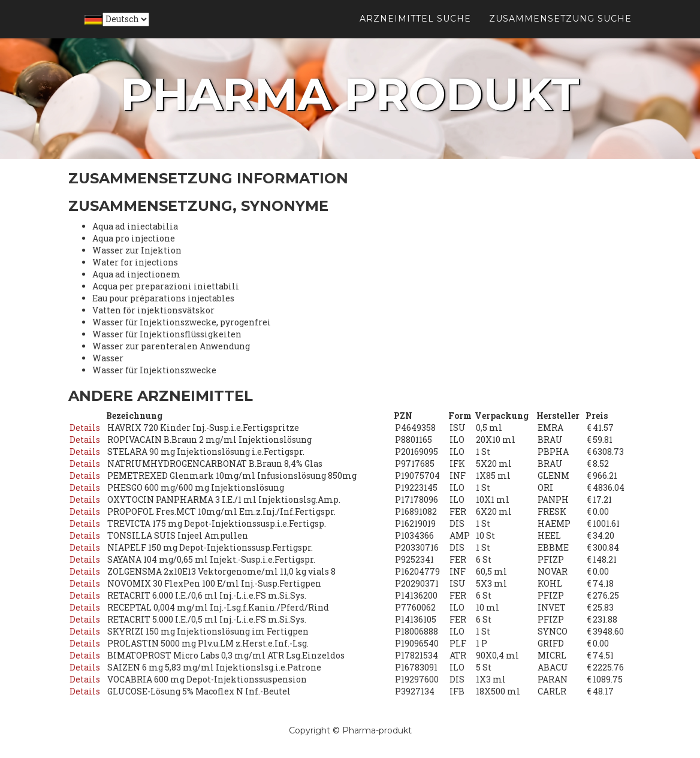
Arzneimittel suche (415, 30)
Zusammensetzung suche (560, 30)
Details (85, 428)
